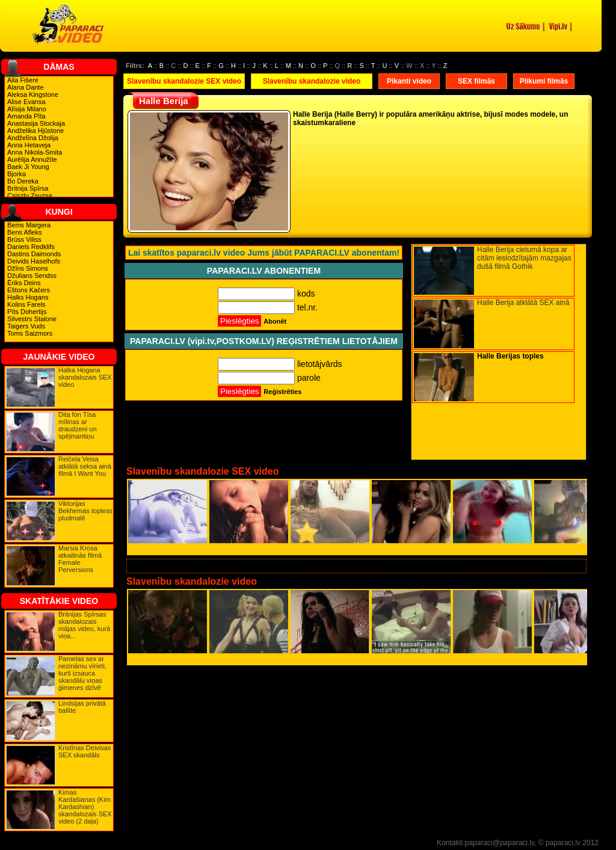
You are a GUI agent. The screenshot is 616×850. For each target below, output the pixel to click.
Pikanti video (409, 81)
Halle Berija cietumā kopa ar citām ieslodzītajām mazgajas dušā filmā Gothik (524, 258)
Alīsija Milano (27, 109)
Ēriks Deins (24, 283)
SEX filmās (476, 81)
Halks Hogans (28, 297)
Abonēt (275, 321)
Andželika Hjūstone (35, 131)
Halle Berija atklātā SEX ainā (523, 303)
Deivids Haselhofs (34, 261)
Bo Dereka (23, 181)
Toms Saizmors (30, 333)
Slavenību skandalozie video (312, 81)
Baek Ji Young (28, 167)
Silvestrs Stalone (32, 319)
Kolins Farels (26, 304)
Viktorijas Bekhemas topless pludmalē (85, 511)
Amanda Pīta (26, 116)
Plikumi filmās (544, 81)
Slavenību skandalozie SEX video (184, 81)
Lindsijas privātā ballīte (82, 707)
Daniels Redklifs (31, 247)
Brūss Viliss (24, 239)
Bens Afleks (24, 232)
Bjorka (17, 174)
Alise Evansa (26, 102)
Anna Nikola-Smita (35, 152)
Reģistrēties (282, 392)
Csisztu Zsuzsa (30, 196)
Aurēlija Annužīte (32, 159)
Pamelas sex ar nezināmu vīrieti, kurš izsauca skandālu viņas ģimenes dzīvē (82, 673)
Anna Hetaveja (29, 145)
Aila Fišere (23, 80)
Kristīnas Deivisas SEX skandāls (85, 751)
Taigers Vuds (26, 326)
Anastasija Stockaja (36, 123)
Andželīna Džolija (33, 138)
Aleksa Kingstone (33, 94)
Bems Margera (29, 225)
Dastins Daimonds (34, 254)
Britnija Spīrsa (28, 188)
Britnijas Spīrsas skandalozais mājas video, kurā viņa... (84, 625)
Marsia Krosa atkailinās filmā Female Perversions (80, 559)
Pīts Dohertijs (27, 312)
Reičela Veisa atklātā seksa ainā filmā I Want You (85, 466)
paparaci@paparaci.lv (500, 843)
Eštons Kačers (29, 290)
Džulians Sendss (32, 276)
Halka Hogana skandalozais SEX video (85, 377)
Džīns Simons (28, 268)
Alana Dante (26, 87)
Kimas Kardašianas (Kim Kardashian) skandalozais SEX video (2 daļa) (85, 807)
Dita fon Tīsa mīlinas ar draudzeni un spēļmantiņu (78, 425)
